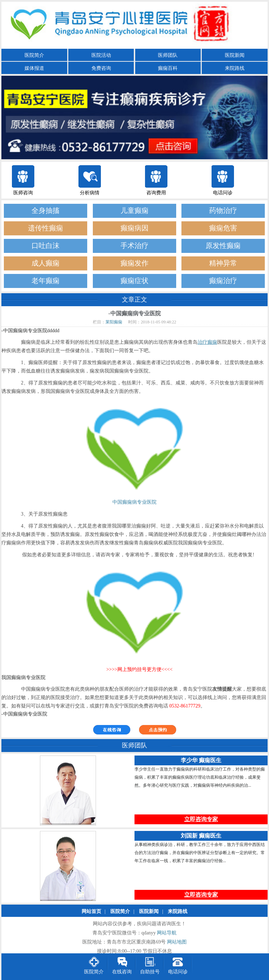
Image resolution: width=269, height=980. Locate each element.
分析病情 (90, 193)
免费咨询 (101, 68)
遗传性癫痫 (46, 228)
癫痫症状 (134, 281)
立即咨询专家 (201, 820)
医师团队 (168, 55)
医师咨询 (23, 193)
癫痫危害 (223, 228)
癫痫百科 (168, 68)
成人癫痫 (46, 263)
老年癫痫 (46, 281)
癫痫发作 (134, 263)
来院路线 (235, 68)
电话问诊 (223, 193)
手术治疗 (134, 246)
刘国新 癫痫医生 (201, 836)
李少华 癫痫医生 (201, 761)
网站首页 (91, 912)
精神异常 (223, 263)
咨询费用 (156, 193)
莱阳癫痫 (114, 322)
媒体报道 (34, 68)
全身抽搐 (46, 211)
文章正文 (134, 300)
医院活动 (101, 55)
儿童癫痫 (134, 211)
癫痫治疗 (223, 281)
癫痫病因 (134, 228)
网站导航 (167, 933)
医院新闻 (235, 55)
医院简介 (34, 55)
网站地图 (177, 942)
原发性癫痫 (223, 246)
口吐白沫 (46, 246)
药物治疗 (223, 211)
